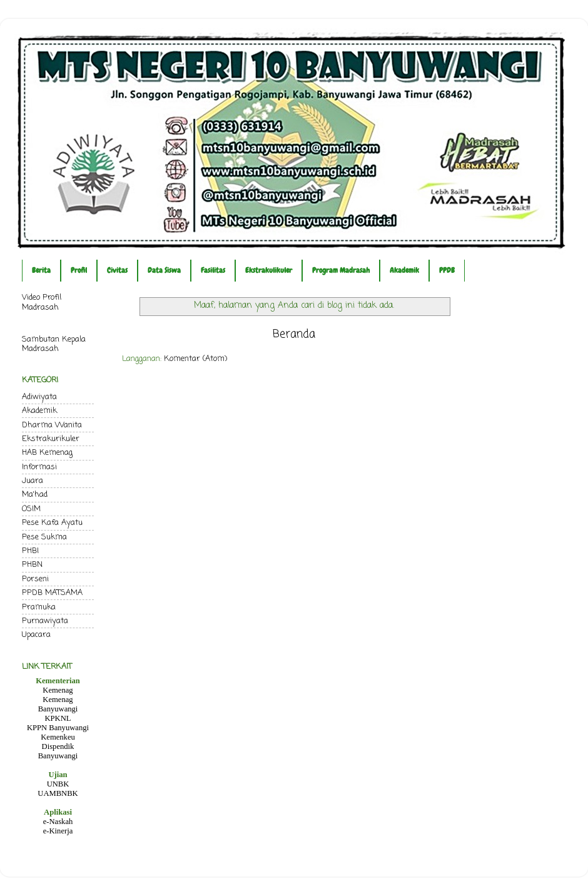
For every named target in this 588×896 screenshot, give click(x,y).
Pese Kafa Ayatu (52, 523)
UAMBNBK (58, 793)
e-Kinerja (58, 831)
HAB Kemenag (47, 453)
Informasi (39, 467)
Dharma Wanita (52, 425)
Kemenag (58, 690)
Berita (41, 270)
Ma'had (35, 495)
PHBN (32, 565)
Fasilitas (213, 270)
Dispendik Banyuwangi (58, 751)
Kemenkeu (58, 737)
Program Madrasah (341, 270)
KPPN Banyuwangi (58, 728)
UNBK (58, 784)
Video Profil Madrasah (42, 302)
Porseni (35, 579)
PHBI (30, 551)
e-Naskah (58, 822)
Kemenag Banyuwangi (58, 704)
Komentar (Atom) (195, 359)
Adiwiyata (39, 397)
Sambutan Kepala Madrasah (54, 344)
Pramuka (39, 607)
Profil (79, 270)
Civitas (117, 270)
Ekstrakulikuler (269, 270)
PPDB (447, 270)
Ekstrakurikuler (51, 439)
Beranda (294, 334)
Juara (33, 481)
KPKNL (58, 718)
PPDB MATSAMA (52, 593)
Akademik (404, 270)
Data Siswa (164, 270)
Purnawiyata (45, 621)
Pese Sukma (44, 537)
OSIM (31, 509)
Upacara (36, 635)
